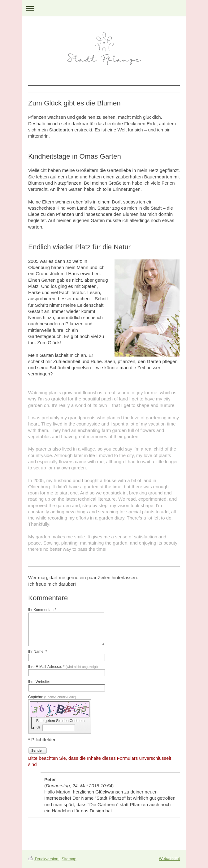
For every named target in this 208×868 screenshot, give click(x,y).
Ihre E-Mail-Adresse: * (63, 667)
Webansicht (169, 859)
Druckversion (44, 859)
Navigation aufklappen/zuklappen (104, 8)
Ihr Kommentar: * (42, 610)
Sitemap (69, 859)
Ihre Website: (39, 682)
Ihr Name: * (38, 652)
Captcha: (52, 697)
